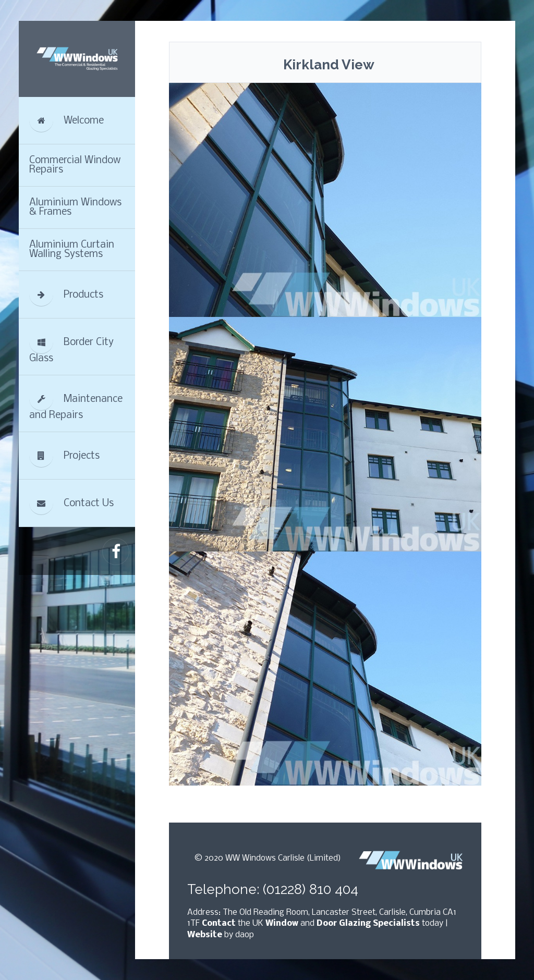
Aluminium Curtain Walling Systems (72, 250)
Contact (219, 923)
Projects (64, 456)
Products (66, 295)
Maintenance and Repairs (76, 404)
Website (205, 935)
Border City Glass (71, 347)
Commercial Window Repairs (75, 165)
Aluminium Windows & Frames (75, 207)
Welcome (66, 120)
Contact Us (71, 503)
